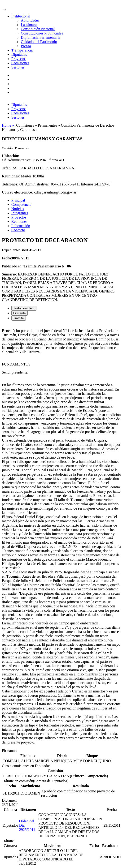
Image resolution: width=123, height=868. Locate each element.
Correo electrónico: (18, 192)
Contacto (18, 230)
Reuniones (19, 221)
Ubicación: (11, 156)
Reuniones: (11, 176)
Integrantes (20, 213)
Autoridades (30, 20)
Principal (18, 200)
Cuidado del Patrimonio (39, 42)
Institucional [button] (21, 16)
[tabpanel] (61, 537)
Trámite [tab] (19, 318)
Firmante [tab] (20, 313)
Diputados (19, 54)
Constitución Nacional (38, 29)
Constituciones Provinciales (42, 33)
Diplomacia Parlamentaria (41, 37)
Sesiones (18, 67)
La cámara (29, 25)
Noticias (18, 209)
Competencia (21, 204)
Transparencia (22, 50)
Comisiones (20, 63)
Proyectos (19, 59)
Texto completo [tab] (24, 308)
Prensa (26, 46)
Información (21, 226)
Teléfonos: (10, 184)
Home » (8, 125)
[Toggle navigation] (4, 9)
